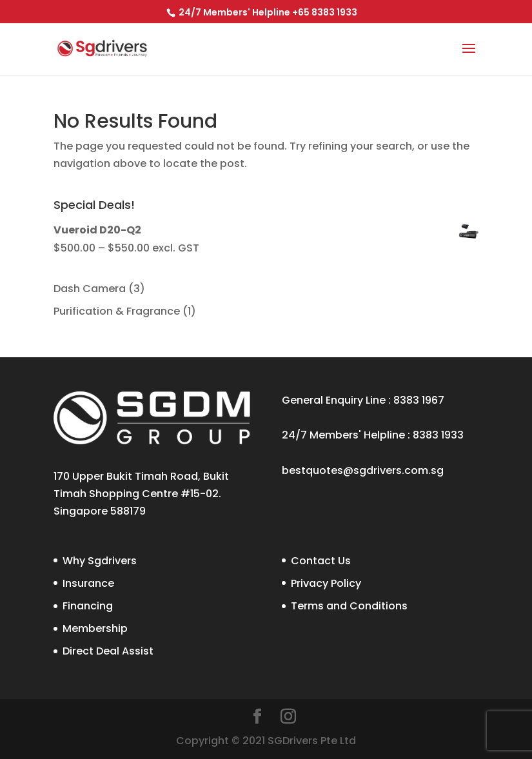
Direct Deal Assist (108, 651)
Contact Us (321, 561)
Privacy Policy (326, 583)
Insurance (88, 583)
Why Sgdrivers (100, 561)
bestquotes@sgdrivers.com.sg (363, 470)
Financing (88, 606)
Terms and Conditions (349, 606)
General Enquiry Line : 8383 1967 (363, 400)
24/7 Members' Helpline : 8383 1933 (373, 435)
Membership (95, 628)
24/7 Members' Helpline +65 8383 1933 (267, 12)
